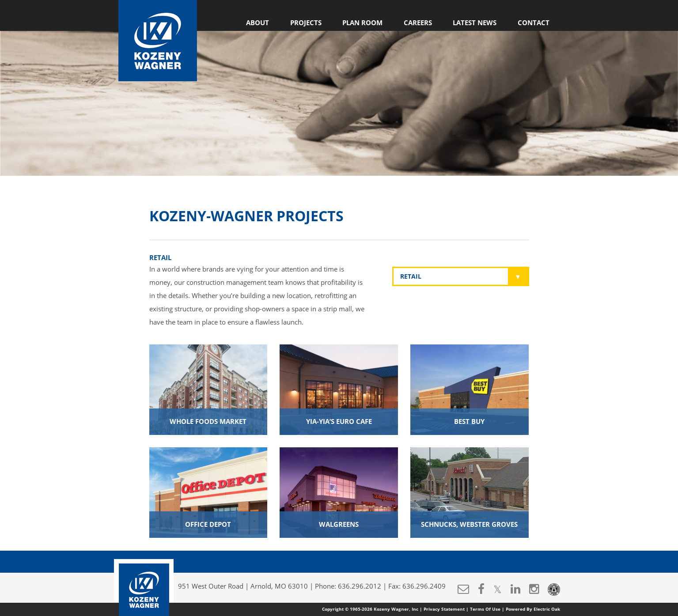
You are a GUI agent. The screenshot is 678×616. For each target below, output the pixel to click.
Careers (418, 23)
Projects (306, 23)
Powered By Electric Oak (533, 609)
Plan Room (362, 23)
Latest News (475, 23)
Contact (534, 23)
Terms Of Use (485, 609)
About (258, 23)
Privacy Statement (444, 609)
